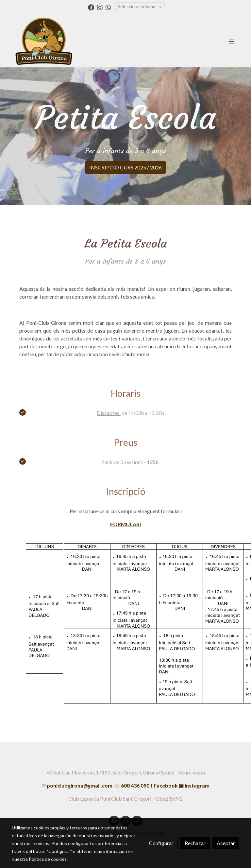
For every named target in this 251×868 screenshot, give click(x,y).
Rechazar (195, 843)
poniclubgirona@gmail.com (80, 785)
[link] (44, 41)
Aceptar (226, 843)
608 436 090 (135, 785)
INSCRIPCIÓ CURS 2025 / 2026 (125, 167)
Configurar (161, 843)
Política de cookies (48, 859)
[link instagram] (100, 7)
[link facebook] (91, 7)
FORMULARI (125, 524)
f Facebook (164, 785)
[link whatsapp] (108, 7)
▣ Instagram (194, 785)
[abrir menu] (231, 41)
